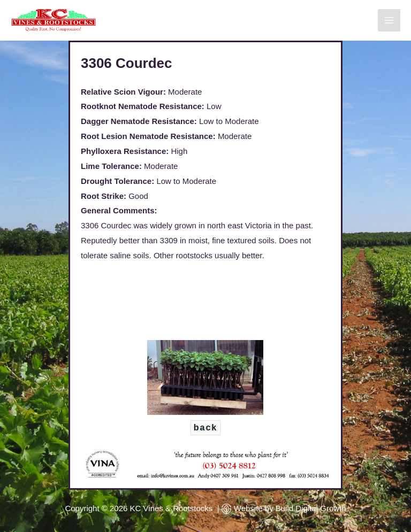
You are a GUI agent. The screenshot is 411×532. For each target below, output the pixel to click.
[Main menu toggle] (389, 21)
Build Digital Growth (311, 508)
